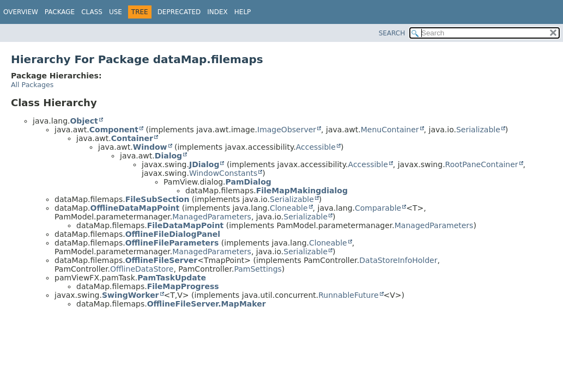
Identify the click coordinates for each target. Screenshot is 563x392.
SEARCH (392, 33)
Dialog (168, 156)
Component (114, 130)
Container (132, 138)
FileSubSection (158, 199)
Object (84, 121)
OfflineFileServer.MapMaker (207, 304)
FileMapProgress (183, 286)
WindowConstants (223, 173)
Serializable (478, 130)
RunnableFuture (348, 295)
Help (243, 12)
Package (60, 12)
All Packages (32, 85)
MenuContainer (390, 130)
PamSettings (258, 269)
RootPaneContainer (482, 164)
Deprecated (179, 12)
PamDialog (249, 182)
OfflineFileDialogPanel (173, 234)
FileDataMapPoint (186, 225)
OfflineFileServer (161, 260)
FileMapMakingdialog (302, 191)
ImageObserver (287, 130)
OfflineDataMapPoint (135, 208)
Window (150, 147)
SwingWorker (131, 295)
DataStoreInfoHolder (398, 260)
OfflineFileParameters (172, 243)
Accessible (316, 147)
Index (217, 12)
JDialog (204, 164)
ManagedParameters (212, 217)
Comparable (378, 208)
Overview (21, 12)
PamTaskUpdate (172, 278)
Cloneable (289, 208)
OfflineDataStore (142, 269)
